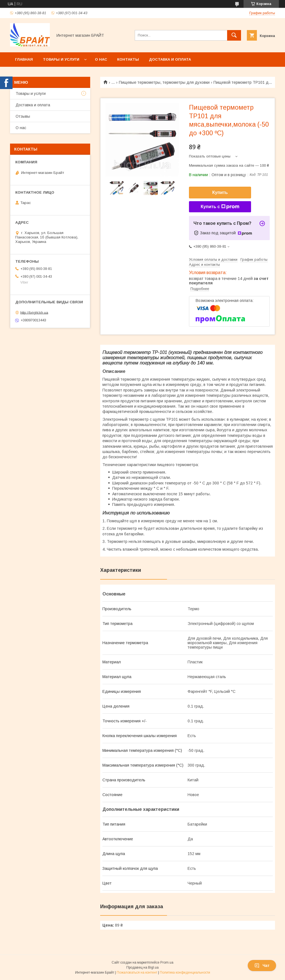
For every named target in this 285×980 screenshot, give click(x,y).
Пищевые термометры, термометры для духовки (164, 82)
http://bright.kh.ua (34, 312)
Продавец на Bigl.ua (142, 967)
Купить (220, 192)
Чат (262, 966)
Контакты (128, 59)
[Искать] (234, 35)
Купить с (220, 207)
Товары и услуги (61, 59)
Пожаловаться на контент (137, 972)
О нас (101, 59)
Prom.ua (167, 962)
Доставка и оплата (170, 59)
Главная (24, 59)
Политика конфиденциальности (185, 972)
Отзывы (23, 116)
